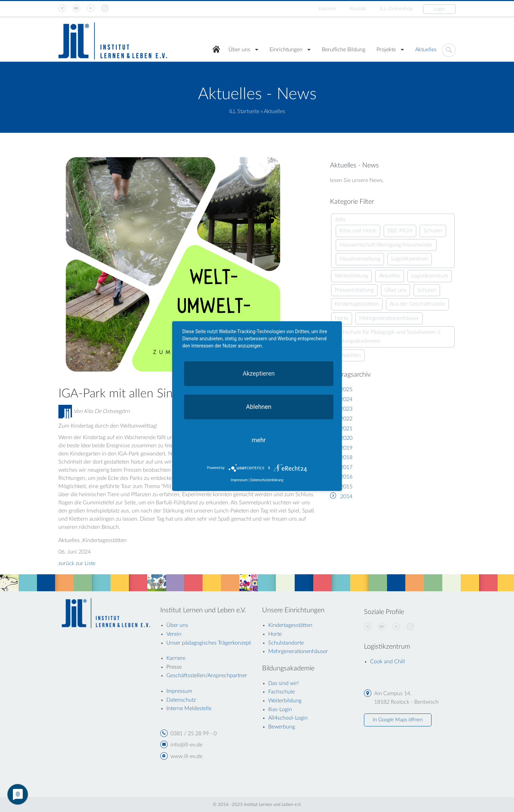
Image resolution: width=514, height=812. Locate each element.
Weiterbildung (351, 276)
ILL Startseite (244, 111)
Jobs (340, 219)
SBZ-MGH (400, 231)
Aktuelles (426, 50)
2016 (346, 477)
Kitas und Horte (358, 231)
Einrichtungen (286, 50)
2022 (346, 419)
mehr (259, 440)
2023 (346, 409)
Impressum (239, 480)
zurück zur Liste (77, 563)
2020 (346, 438)
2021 (346, 429)
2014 (346, 497)
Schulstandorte (286, 643)
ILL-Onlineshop (396, 9)
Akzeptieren (259, 373)
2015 (346, 487)
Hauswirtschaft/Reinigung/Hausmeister (386, 245)
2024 (346, 399)
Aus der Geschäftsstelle (417, 304)
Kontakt (358, 9)
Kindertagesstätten (357, 304)
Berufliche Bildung (344, 50)
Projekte (386, 50)
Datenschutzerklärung (267, 480)
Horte (342, 318)
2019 (346, 448)
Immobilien (348, 355)
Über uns (239, 50)
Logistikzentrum (410, 259)
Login (439, 9)
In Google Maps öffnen (398, 720)
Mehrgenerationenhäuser (389, 318)
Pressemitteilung (354, 290)
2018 (346, 457)
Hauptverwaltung (360, 259)
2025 (346, 390)
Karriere (327, 9)
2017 (346, 467)
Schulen (433, 231)
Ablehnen (259, 406)
